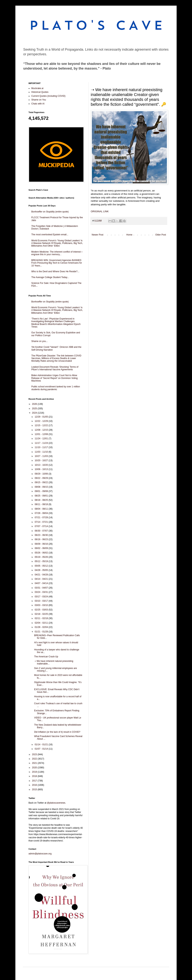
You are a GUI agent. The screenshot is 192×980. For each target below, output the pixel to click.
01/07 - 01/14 (42, 749)
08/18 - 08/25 (42, 500)
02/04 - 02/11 (42, 623)
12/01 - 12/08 (42, 434)
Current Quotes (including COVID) (48, 96)
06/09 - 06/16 (42, 544)
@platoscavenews (56, 803)
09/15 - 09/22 (42, 482)
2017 (35, 781)
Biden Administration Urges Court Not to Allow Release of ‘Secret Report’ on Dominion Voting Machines (54, 378)
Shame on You (39, 100)
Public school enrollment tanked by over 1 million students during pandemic (56, 388)
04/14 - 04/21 (42, 579)
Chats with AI (38, 104)
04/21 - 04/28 (42, 575)
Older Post (161, 235)
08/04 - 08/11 (42, 509)
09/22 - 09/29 (42, 478)
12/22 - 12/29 (42, 421)
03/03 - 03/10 (42, 605)
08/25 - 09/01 (42, 496)
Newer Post (97, 235)
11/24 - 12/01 (42, 439)
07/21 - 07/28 (42, 517)
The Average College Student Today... (50, 277)
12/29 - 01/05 (42, 417)
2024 (35, 413)
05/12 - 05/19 (42, 561)
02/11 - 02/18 (42, 618)
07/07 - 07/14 (42, 526)
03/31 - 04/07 (42, 588)
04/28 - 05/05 (42, 570)
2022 (35, 759)
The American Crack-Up (46, 657)
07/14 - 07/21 (42, 522)
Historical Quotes (40, 92)
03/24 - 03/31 (42, 592)
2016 (35, 785)
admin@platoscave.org (40, 854)
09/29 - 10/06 (42, 474)
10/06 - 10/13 (42, 469)
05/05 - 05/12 (42, 566)
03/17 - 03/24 (42, 597)
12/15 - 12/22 (42, 425)
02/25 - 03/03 (42, 610)
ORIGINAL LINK (100, 211)
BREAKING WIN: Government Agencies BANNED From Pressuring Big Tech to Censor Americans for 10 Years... (57, 263)
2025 (35, 409)
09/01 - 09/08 (42, 491)
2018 (35, 776)
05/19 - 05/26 (42, 557)
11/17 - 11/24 (42, 443)
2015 (35, 790)
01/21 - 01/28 (42, 632)
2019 (35, 772)
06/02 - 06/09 (42, 548)
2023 (35, 754)
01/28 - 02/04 (42, 627)
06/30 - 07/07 (42, 531)
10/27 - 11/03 (42, 456)
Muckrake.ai (37, 88)
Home (129, 235)
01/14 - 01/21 (42, 745)
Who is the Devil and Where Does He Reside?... (55, 271)
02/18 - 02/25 (42, 614)
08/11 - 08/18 (42, 504)
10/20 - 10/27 (42, 460)
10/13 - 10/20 (42, 465)
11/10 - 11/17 (42, 447)
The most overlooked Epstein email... (50, 235)
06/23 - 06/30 (42, 535)
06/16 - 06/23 (42, 539)
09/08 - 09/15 (42, 487)
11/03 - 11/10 (42, 452)
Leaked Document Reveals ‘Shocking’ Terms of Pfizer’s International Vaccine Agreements (55, 368)
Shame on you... (39, 341)
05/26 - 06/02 (42, 553)
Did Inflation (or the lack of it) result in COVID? (57, 732)
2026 (35, 404)
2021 (35, 763)
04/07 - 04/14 (42, 583)
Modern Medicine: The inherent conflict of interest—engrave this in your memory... (57, 253)
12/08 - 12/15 (42, 430)
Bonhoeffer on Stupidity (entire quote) (50, 212)
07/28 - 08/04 (42, 513)
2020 (35, 768)
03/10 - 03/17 (42, 601)
